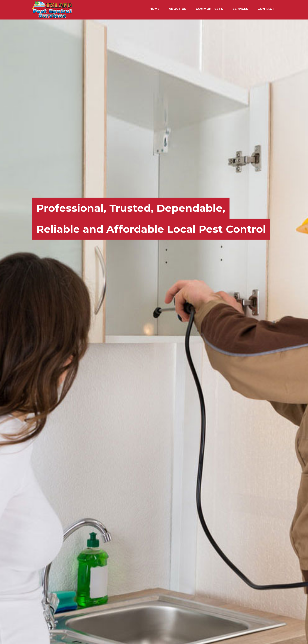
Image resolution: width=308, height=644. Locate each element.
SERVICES (240, 9)
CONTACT (266, 9)
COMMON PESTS (209, 9)
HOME (154, 9)
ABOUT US (178, 9)
